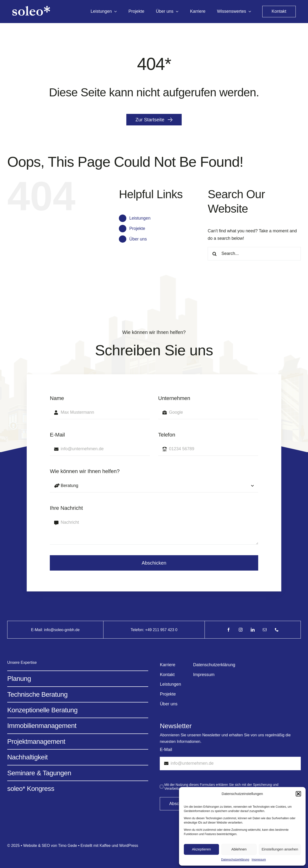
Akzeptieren (201, 849)
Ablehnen (239, 849)
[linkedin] (253, 630)
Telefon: (138, 630)
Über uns (138, 239)
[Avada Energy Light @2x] (31, 8)
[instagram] (241, 630)
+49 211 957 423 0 (161, 630)
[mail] (265, 630)
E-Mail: (38, 630)
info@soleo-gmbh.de (62, 630)
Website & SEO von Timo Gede (50, 846)
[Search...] (254, 254)
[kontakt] (279, 12)
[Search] (214, 254)
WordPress (129, 846)
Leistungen (140, 218)
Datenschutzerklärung (235, 860)
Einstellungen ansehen (280, 849)
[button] (298, 794)
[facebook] (229, 630)
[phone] (277, 630)
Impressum (259, 860)
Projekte (137, 228)
